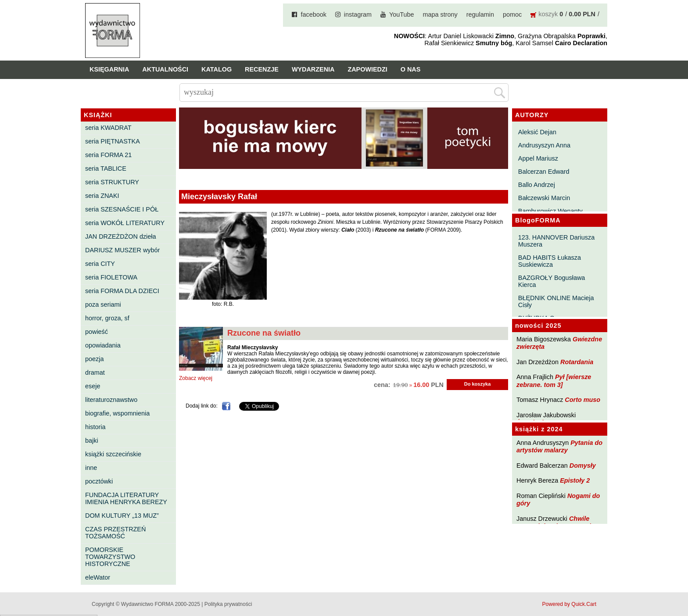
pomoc (512, 14)
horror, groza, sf (107, 318)
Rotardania (577, 362)
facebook (313, 14)
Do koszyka (478, 384)
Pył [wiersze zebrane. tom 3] (554, 381)
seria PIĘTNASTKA (113, 141)
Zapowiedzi (367, 69)
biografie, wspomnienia (117, 413)
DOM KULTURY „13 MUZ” (122, 516)
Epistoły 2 (575, 480)
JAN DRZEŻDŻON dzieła (121, 236)
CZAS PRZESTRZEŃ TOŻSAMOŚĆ (115, 533)
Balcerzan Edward (544, 172)
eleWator (98, 577)
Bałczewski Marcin (544, 198)
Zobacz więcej (196, 378)
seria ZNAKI (102, 196)
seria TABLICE (106, 168)
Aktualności (165, 69)
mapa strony (440, 14)
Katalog (217, 69)
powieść (97, 332)
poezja (94, 359)
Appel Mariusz (538, 158)
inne (91, 468)
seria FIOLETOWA (111, 277)
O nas (411, 69)
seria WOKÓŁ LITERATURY (125, 223)
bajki (92, 441)
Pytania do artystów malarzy (559, 446)
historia (95, 427)
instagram (358, 14)
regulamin (480, 14)
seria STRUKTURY (112, 182)
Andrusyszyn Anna (544, 145)
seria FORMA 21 (108, 155)
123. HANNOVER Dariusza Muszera (556, 241)
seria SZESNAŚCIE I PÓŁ (122, 209)
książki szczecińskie (113, 454)
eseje (93, 386)
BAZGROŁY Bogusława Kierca (552, 281)
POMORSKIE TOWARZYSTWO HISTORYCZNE (110, 557)
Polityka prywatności (228, 604)
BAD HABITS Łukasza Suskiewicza (550, 261)
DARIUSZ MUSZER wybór (122, 250)
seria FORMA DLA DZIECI (122, 291)
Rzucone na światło (264, 333)
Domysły (583, 466)
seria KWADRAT (108, 128)
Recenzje (262, 69)
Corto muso (582, 400)
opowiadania (103, 345)
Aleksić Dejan (537, 132)
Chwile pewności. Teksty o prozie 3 (558, 522)
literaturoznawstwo (111, 400)
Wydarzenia (313, 69)
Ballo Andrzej (537, 185)
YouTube (402, 14)
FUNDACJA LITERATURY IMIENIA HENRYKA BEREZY (126, 498)
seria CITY (100, 264)
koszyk (548, 14)
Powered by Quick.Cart (569, 604)
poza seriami (103, 304)
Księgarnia (109, 69)
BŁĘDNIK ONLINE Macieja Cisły (556, 301)
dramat (95, 372)
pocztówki (99, 481)
